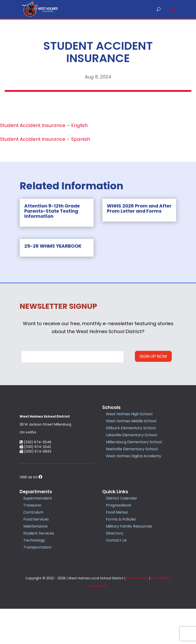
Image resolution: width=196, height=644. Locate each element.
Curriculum (33, 548)
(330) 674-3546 (35, 477)
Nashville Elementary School (132, 449)
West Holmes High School (129, 414)
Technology (34, 576)
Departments (36, 527)
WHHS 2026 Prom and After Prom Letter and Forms (139, 208)
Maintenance (35, 562)
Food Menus (117, 548)
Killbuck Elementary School (131, 428)
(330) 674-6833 (35, 487)
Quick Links (115, 527)
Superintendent (38, 534)
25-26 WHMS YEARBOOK (53, 246)
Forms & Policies (121, 555)
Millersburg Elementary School (134, 442)
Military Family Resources (129, 562)
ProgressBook (119, 541)
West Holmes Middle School (131, 421)
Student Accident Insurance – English (44, 125)
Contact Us (116, 576)
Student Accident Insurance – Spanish (45, 139)
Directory (115, 569)
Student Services (39, 569)
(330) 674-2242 (35, 482)
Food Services (36, 555)
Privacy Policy (137, 613)
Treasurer (32, 541)
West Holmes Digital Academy (134, 456)
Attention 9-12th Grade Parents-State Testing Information (52, 211)
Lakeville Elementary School (131, 435)
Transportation (37, 583)
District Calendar (122, 534)
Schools (111, 407)
